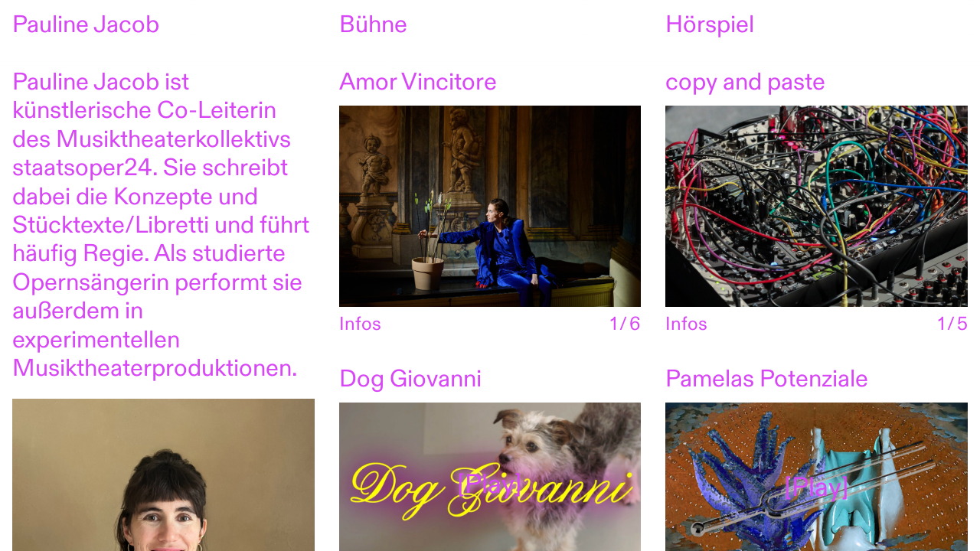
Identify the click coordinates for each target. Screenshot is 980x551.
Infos (360, 326)
